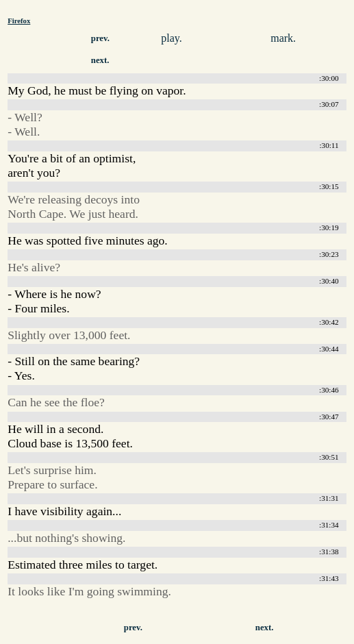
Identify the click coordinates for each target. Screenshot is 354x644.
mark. (283, 38)
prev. (100, 38)
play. (172, 38)
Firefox (19, 21)
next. (100, 60)
